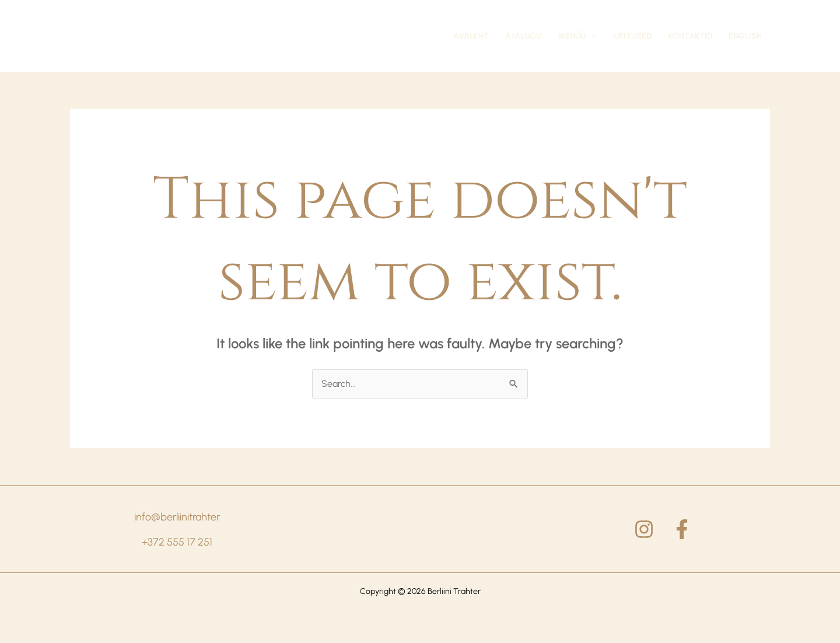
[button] (577, 36)
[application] (591, 36)
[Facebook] (682, 529)
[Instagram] (644, 529)
